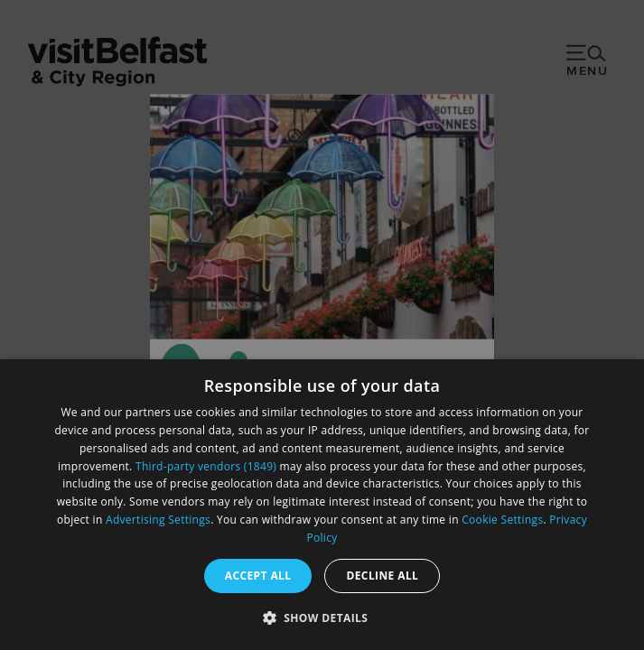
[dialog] (322, 505)
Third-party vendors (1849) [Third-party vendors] (206, 466)
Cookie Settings (502, 520)
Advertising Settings (158, 520)
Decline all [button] (382, 576)
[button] (322, 617)
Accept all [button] (258, 576)
